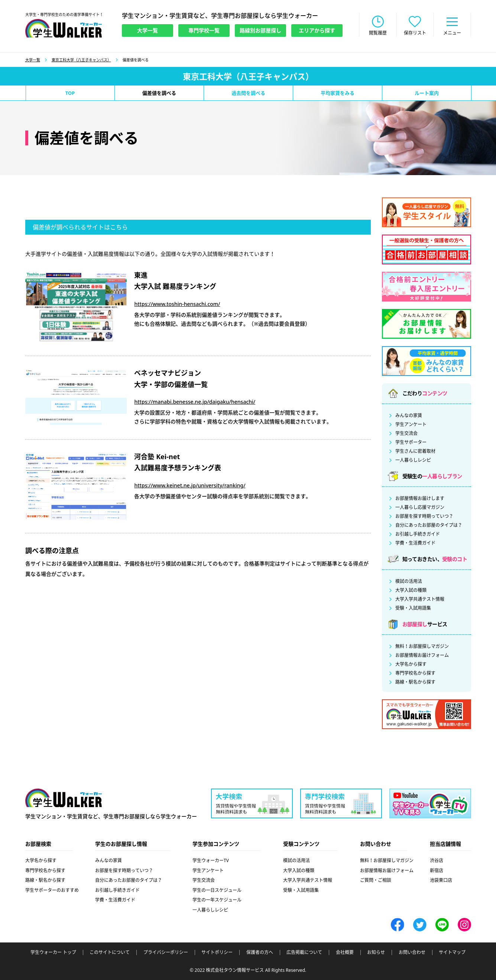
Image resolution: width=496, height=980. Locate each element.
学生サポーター (411, 442)
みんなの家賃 (409, 416)
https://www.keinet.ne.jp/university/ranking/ (190, 485)
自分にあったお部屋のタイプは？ (429, 525)
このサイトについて (110, 952)
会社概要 (345, 952)
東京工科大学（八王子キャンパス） (81, 60)
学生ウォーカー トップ (53, 952)
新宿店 (437, 871)
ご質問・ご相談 (376, 880)
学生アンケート (411, 425)
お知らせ (376, 952)
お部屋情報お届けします (420, 499)
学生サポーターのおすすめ (52, 890)
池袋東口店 (441, 880)
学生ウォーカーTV (211, 860)
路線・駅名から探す (415, 682)
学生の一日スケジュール (217, 890)
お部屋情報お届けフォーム (422, 655)
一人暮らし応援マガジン (420, 507)
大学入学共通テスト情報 (420, 599)
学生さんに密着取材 (415, 451)
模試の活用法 (409, 581)
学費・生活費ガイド (415, 543)
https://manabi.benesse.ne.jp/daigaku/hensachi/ (195, 402)
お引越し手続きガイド (418, 534)
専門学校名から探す (415, 673)
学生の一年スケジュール (217, 900)
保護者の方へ (260, 952)
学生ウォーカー (64, 798)
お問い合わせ (412, 952)
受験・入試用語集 (413, 608)
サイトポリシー (217, 952)
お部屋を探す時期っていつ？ (424, 516)
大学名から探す (411, 664)
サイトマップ (452, 952)
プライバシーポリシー (166, 952)
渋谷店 (437, 860)
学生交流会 (406, 433)
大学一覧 (33, 60)
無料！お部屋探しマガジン (422, 647)
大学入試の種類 (411, 590)
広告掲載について (304, 952)
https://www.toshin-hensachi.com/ (177, 304)
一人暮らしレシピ (413, 460)
